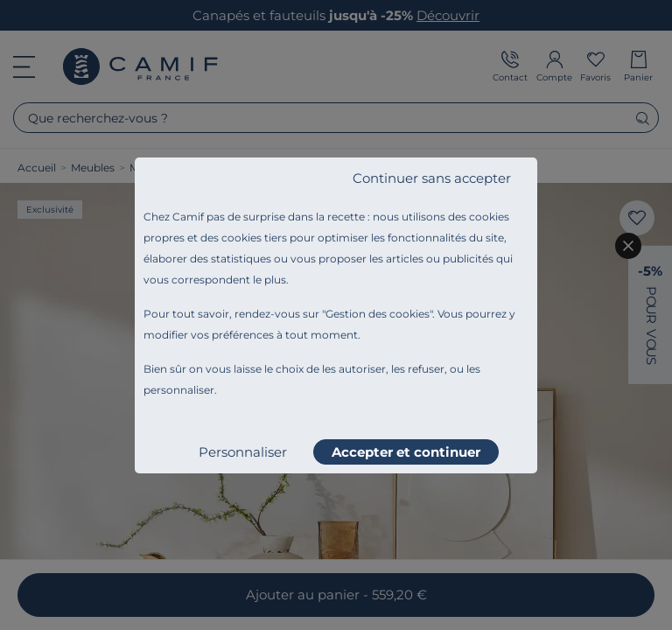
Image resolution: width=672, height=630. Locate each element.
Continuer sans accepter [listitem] (432, 178)
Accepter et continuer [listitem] (406, 452)
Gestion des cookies (378, 314)
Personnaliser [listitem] (243, 452)
